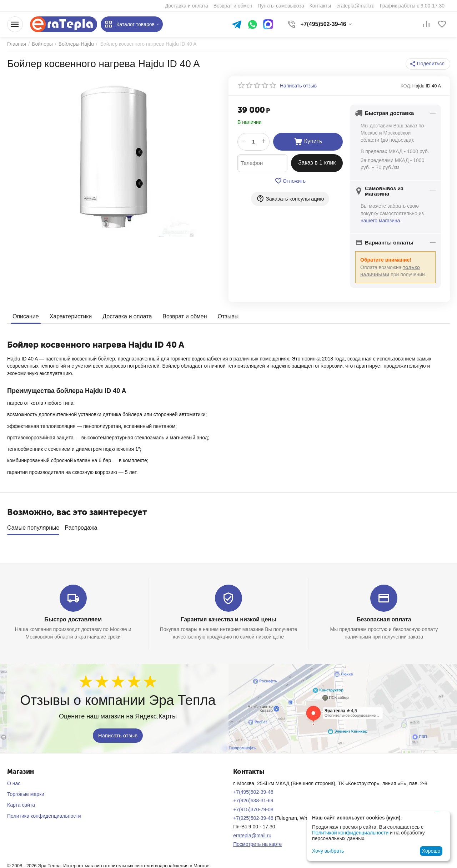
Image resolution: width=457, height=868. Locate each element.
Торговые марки (26, 792)
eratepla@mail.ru (252, 833)
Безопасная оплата (384, 617)
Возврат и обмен (185, 316)
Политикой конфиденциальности (350, 833)
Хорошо (431, 851)
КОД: (406, 86)
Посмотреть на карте (257, 842)
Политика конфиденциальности (44, 813)
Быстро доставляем (73, 617)
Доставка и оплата (127, 316)
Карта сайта (21, 802)
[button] (428, 64)
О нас (14, 781)
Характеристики (71, 316)
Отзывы (228, 316)
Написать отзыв (118, 733)
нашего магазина (380, 221)
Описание (26, 316)
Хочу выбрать (328, 851)
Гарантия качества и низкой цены (228, 617)
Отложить (290, 181)
